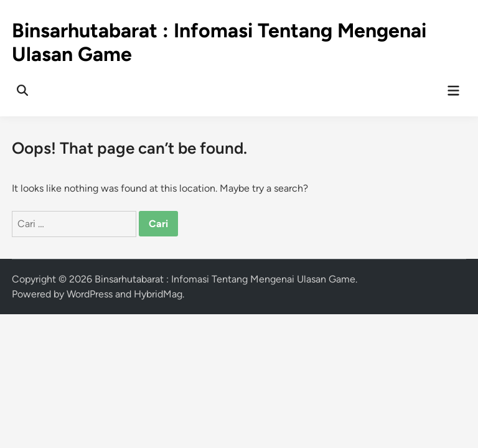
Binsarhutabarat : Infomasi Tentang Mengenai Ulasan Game (225, 279)
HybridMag (158, 294)
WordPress (90, 294)
